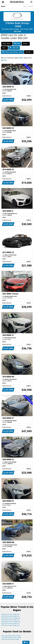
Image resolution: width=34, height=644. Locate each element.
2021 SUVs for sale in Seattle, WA (10, 625)
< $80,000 (14, 48)
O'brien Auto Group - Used (12, 52)
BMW (17, 44)
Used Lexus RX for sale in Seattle (10, 639)
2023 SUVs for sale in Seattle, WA (10, 620)
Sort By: (29, 52)
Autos (3, 6)
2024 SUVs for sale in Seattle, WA (10, 616)
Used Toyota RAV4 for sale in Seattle (11, 636)
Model (26, 44)
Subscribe (30, 6)
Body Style (7, 44)
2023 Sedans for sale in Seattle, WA (11, 622)
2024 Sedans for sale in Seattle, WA (11, 618)
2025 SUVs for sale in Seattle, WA (10, 614)
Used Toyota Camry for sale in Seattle (11, 638)
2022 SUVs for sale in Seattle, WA (10, 623)
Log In (25, 6)
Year (4, 48)
